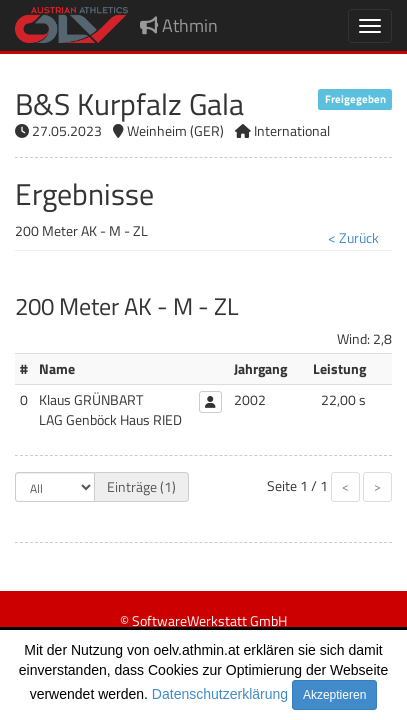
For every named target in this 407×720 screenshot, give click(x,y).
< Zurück (353, 237)
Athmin (179, 25)
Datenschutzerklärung (220, 694)
